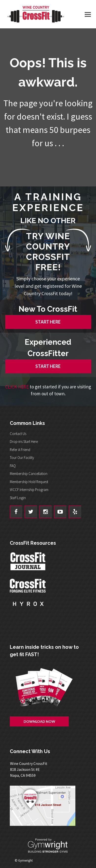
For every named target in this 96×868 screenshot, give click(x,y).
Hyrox (28, 609)
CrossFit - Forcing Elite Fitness (28, 586)
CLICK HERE (17, 387)
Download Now (39, 721)
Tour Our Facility (22, 458)
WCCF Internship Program (29, 490)
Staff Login (18, 498)
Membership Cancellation (29, 474)
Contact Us (18, 434)
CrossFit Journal (28, 563)
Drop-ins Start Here (24, 442)
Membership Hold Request (29, 482)
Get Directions (48, 806)
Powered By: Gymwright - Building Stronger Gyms (48, 846)
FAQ (13, 466)
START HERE (48, 322)
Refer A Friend (20, 450)
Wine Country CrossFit (36, 14)
